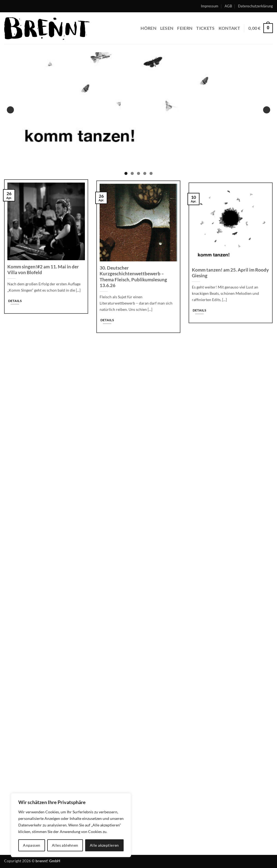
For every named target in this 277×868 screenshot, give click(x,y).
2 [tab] (132, 173)
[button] (261, 28)
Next (267, 110)
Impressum (210, 6)
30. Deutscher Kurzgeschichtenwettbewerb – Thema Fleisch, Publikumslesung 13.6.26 (133, 281)
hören (148, 28)
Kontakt (229, 28)
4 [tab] (145, 173)
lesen (167, 28)
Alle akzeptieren (104, 845)
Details (15, 303)
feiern (185, 28)
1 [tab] (126, 173)
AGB (228, 6)
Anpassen (32, 845)
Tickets (205, 28)
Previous (10, 110)
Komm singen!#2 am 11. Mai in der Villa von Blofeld (43, 272)
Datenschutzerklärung (255, 6)
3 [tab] (138, 173)
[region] (71, 825)
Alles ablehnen (65, 845)
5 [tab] (151, 173)
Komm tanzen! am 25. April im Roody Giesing (230, 280)
